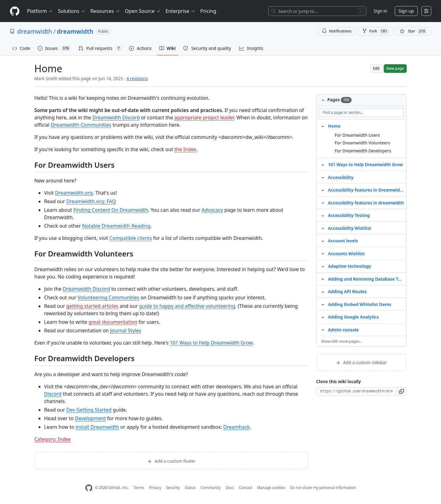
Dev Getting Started (89, 410)
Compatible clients (131, 238)
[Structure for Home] (323, 126)
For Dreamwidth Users (357, 135)
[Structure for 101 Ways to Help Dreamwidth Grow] (323, 164)
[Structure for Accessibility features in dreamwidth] (323, 203)
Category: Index (53, 439)
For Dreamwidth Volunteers (362, 143)
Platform (40, 11)
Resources (105, 11)
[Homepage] (15, 11)
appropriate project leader (204, 118)
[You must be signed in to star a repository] (413, 31)
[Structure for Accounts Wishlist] (323, 253)
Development (90, 418)
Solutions (72, 11)
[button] (402, 391)
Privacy (155, 488)
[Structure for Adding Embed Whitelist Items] (323, 304)
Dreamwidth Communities (81, 125)
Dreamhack (236, 427)
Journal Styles (125, 330)
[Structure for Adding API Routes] (323, 291)
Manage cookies (271, 488)
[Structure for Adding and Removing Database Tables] (323, 279)
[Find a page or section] (361, 113)
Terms (139, 488)
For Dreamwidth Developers (363, 151)
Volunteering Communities (108, 297)
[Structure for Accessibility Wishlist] (323, 228)
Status (190, 488)
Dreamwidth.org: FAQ (91, 201)
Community (211, 488)
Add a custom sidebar (361, 362)
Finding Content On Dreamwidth (111, 210)
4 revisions (137, 78)
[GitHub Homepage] (89, 488)
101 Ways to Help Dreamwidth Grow (211, 343)
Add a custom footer (171, 461)
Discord (53, 394)
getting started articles (92, 306)
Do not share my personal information (323, 488)
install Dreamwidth (97, 427)
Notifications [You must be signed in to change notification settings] (337, 31)
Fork (376, 31)
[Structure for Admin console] (323, 330)
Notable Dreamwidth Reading (116, 226)
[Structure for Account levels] (323, 241)
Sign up (406, 11)
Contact (245, 488)
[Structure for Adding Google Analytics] (323, 317)
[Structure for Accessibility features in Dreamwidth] (323, 190)
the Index (185, 149)
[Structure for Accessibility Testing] (323, 215)
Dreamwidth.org (74, 193)
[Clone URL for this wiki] (356, 391)
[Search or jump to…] (317, 11)
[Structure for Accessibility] (323, 177)
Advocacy (212, 210)
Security (173, 488)
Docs (230, 488)
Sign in (380, 11)
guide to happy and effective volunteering (187, 306)
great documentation (113, 322)
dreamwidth (35, 31)
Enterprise (181, 11)
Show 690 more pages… (342, 341)
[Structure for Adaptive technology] (323, 266)
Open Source (143, 11)
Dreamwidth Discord (116, 118)
